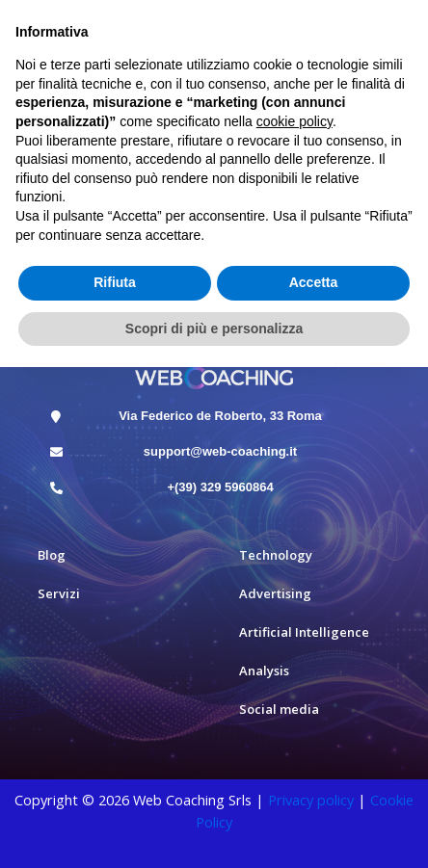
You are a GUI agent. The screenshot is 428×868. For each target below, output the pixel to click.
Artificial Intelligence (304, 632)
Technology (276, 555)
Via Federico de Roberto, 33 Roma (220, 416)
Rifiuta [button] (115, 282)
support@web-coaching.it (220, 451)
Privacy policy (311, 800)
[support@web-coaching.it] (56, 452)
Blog (52, 555)
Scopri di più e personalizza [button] (214, 329)
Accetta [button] (314, 282)
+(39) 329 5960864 (220, 487)
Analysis (264, 671)
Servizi (59, 593)
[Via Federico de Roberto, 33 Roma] (56, 417)
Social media (279, 709)
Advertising (275, 593)
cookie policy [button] (294, 121)
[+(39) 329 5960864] (56, 488)
